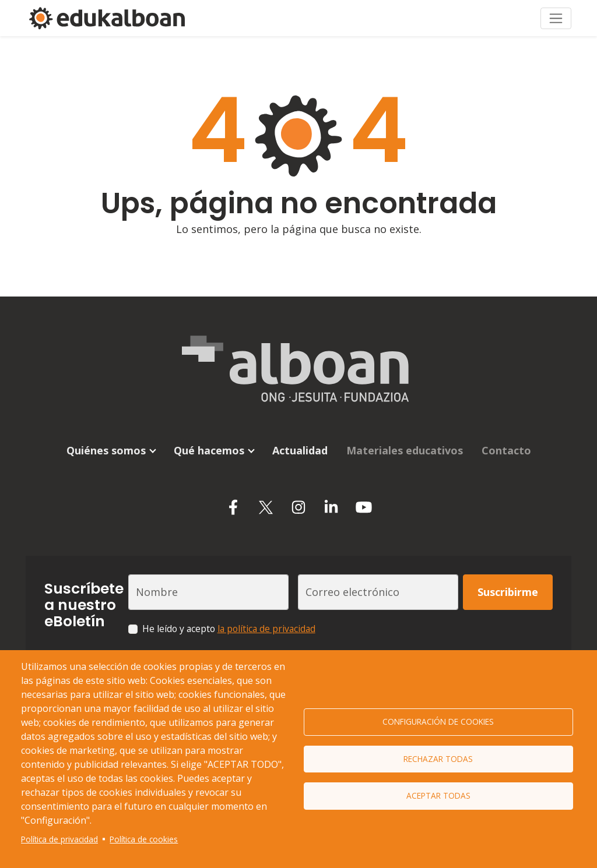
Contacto (506, 441)
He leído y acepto (229, 619)
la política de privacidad (266, 619)
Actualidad (300, 441)
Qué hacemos (209, 441)
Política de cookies (144, 839)
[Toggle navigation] (556, 13)
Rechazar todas (438, 759)
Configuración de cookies (438, 721)
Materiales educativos (405, 441)
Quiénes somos (106, 441)
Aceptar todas (438, 797)
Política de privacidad (59, 839)
